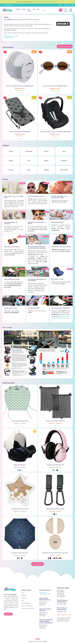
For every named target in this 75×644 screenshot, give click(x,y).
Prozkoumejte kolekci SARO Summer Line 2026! (44, 2)
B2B (34, 9)
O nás (23, 593)
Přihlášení (60, 5)
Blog (38, 9)
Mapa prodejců (29, 10)
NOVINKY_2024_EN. (9, 38)
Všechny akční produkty (65, 47)
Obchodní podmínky (26, 603)
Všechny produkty (37, 564)
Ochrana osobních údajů (27, 606)
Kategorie (18, 9)
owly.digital (44, 641)
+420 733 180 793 (8, 5)
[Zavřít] (72, 2)
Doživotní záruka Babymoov (28, 608)
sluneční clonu (65, 316)
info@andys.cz (43, 592)
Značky (24, 9)
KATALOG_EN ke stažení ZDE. (11, 36)
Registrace (66, 5)
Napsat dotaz (8, 614)
